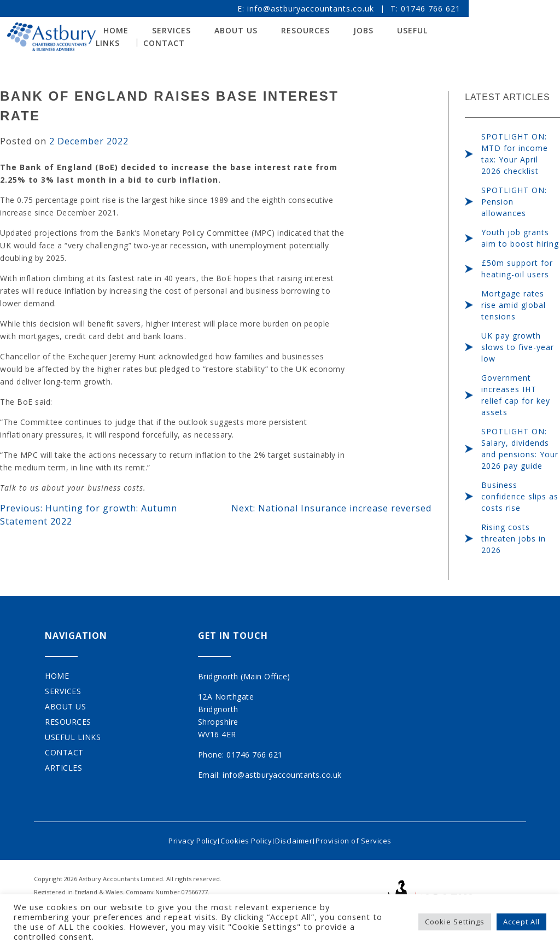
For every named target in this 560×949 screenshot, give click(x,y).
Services (205, 32)
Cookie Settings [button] (455, 922)
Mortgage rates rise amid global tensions (514, 305)
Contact (150, 44)
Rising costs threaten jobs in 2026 (514, 538)
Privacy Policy (181, 838)
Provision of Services (365, 838)
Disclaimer (297, 838)
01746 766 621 (488, 8)
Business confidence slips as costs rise (520, 496)
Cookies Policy (242, 838)
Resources (339, 32)
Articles (63, 768)
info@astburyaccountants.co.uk (368, 8)
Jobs (397, 32)
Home (57, 676)
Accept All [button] (521, 922)
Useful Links (460, 32)
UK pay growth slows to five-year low (518, 347)
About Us (270, 32)
